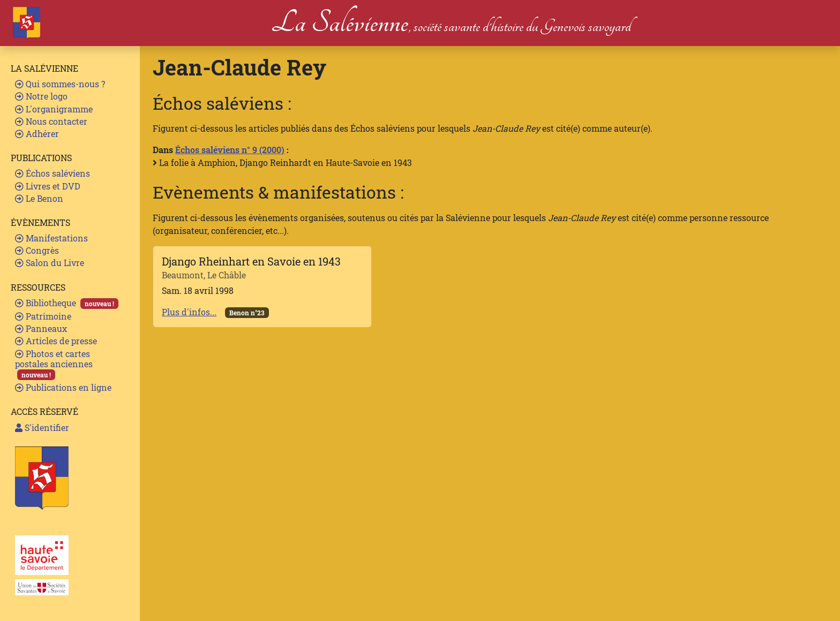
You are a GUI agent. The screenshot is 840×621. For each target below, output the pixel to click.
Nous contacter (51, 121)
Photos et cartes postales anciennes (54, 364)
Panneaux (41, 328)
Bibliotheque (67, 303)
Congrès (37, 250)
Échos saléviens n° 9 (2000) (230, 150)
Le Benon (39, 198)
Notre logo (41, 96)
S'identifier (42, 427)
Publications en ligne (63, 387)
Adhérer (37, 134)
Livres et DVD (48, 186)
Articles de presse (56, 341)
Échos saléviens (52, 173)
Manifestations (51, 238)
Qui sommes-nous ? (60, 84)
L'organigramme (54, 109)
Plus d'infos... (189, 312)
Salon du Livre (50, 263)
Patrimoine (43, 316)
